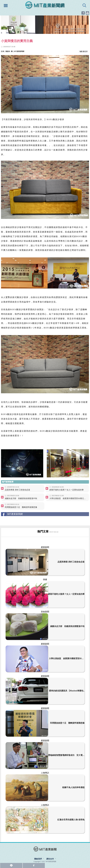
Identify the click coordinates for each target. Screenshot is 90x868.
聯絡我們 (38, 859)
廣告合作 (50, 859)
